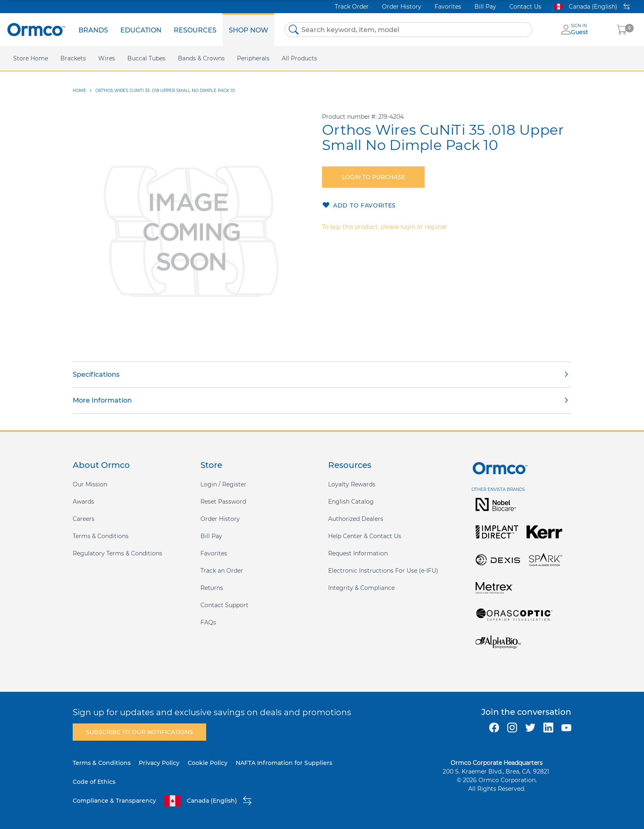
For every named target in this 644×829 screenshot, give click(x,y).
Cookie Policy (208, 763)
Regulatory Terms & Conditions (117, 553)
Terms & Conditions (101, 536)
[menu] (173, 30)
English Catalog (351, 502)
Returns (212, 588)
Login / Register (223, 484)
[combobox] (408, 30)
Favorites (448, 7)
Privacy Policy (159, 763)
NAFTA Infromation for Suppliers (284, 763)
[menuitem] (93, 30)
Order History (402, 7)
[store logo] (36, 29)
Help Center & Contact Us (365, 536)
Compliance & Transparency (114, 801)
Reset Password (223, 502)
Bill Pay (485, 7)
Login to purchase (373, 177)
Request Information (358, 553)
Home (79, 91)
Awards (83, 502)
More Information (102, 400)
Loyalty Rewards (352, 484)
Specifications (96, 374)
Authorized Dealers (356, 519)
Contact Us (525, 7)
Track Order (352, 7)
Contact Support (224, 605)
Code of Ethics (94, 782)
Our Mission (90, 484)
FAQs (208, 622)
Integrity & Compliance (361, 588)
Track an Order (222, 571)
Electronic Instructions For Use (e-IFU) (383, 571)
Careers (84, 519)
